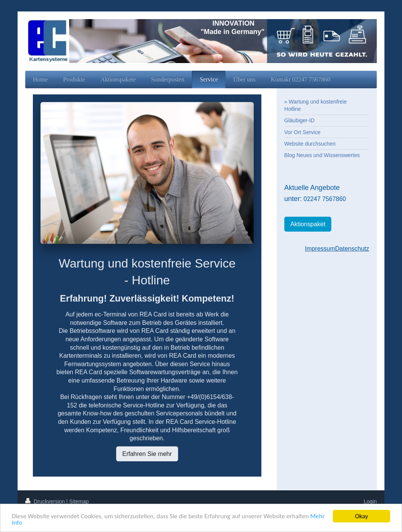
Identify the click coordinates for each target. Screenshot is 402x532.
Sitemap (79, 501)
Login (370, 501)
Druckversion (46, 501)
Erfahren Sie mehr (147, 454)
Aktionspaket (308, 224)
